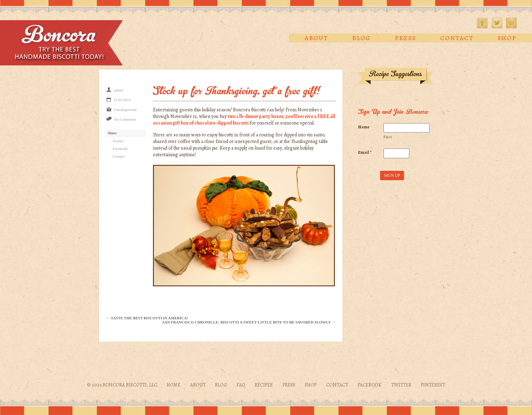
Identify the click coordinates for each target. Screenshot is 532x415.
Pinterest (511, 23)
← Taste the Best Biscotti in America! (147, 318)
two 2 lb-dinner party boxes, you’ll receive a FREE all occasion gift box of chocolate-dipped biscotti (244, 120)
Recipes (264, 385)
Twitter (497, 23)
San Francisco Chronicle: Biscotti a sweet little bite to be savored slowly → (249, 322)
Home (174, 385)
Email (365, 152)
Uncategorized (125, 110)
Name (364, 127)
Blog (361, 38)
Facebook (482, 23)
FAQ (241, 385)
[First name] (406, 128)
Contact (457, 38)
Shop (507, 38)
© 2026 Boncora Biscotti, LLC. (123, 385)
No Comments (125, 119)
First (388, 137)
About (316, 38)
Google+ (119, 156)
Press (405, 38)
